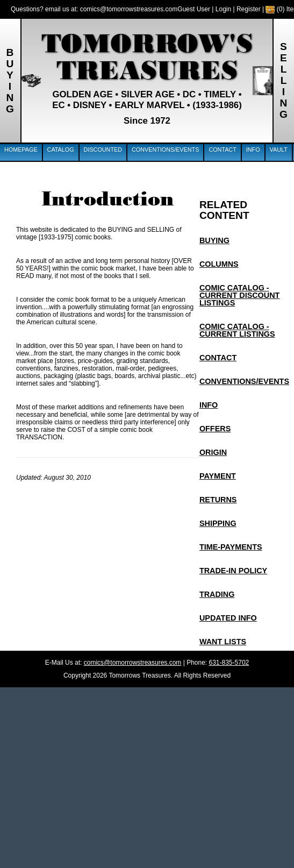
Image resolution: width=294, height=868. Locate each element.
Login (223, 9)
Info (253, 150)
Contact (222, 150)
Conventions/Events (165, 150)
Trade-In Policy (233, 571)
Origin (213, 452)
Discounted (103, 150)
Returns (218, 500)
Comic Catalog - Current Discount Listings (240, 295)
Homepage (21, 150)
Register (249, 9)
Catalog (61, 150)
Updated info (228, 618)
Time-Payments (231, 547)
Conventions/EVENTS (244, 381)
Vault (279, 150)
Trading (217, 594)
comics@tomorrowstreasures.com (129, 9)
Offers (215, 429)
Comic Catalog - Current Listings (237, 330)
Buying (214, 240)
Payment (218, 476)
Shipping (218, 523)
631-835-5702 (229, 663)
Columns (219, 264)
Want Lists (223, 642)
